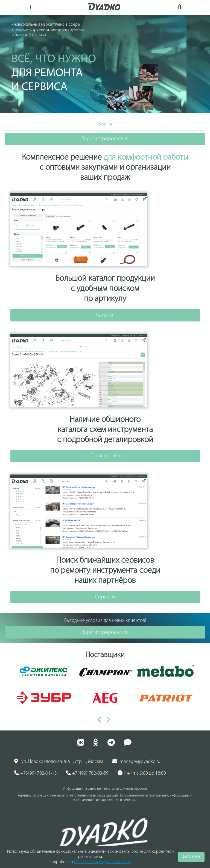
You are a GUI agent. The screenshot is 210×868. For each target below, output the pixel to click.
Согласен (191, 857)
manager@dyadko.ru (136, 762)
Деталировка (105, 456)
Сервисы (105, 597)
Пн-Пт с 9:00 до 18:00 (142, 773)
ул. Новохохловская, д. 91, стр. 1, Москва (59, 762)
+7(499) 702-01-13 (36, 773)
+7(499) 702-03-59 (87, 773)
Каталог (105, 315)
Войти (105, 124)
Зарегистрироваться (105, 139)
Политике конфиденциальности (103, 862)
